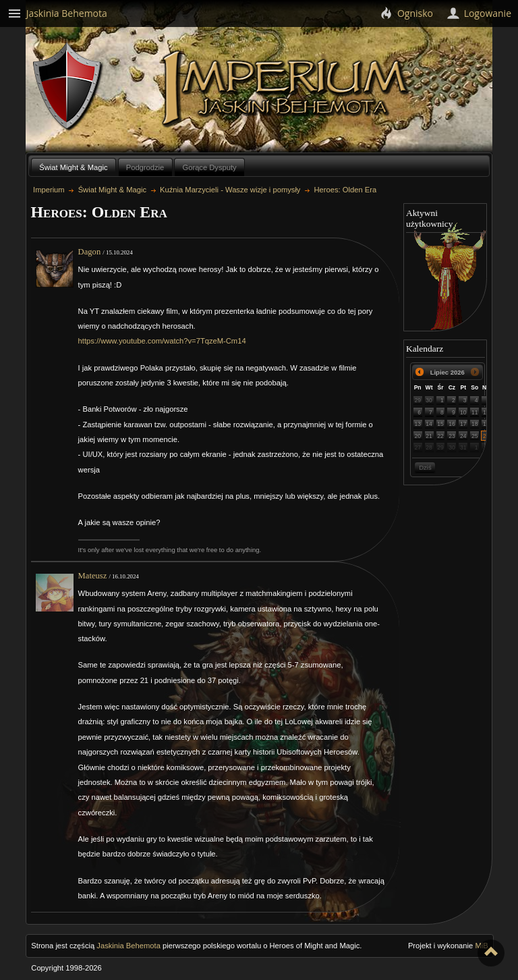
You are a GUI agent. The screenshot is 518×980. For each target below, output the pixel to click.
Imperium (287, 88)
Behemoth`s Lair (68, 87)
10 (463, 412)
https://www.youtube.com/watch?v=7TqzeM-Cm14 (162, 341)
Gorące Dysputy (209, 167)
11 (475, 412)
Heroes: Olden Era (345, 190)
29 (418, 400)
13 (418, 424)
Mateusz (93, 576)
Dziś (425, 467)
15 (440, 424)
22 (440, 436)
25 (475, 436)
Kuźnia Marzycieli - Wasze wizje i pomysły (230, 190)
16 (452, 424)
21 (429, 436)
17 (463, 424)
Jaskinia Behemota (128, 946)
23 (452, 436)
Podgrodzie (145, 167)
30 (429, 400)
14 (429, 424)
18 (475, 424)
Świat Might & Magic (73, 167)
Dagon (90, 252)
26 (486, 436)
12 (486, 412)
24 (463, 436)
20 (418, 436)
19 (486, 424)
